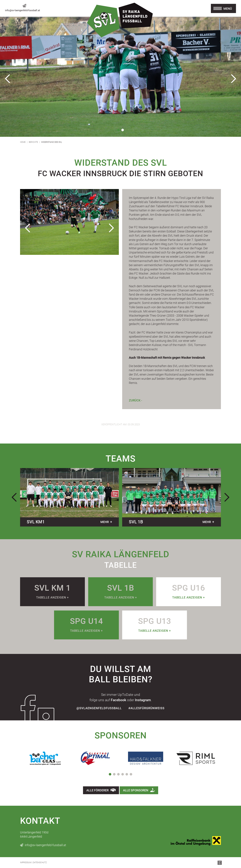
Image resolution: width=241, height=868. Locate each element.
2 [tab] (123, 130)
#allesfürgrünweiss (146, 708)
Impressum (26, 862)
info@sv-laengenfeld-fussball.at (23, 10)
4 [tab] (123, 774)
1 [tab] (118, 130)
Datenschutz (40, 862)
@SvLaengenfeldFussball (99, 708)
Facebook (118, 700)
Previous (8, 79)
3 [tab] (118, 774)
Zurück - (135, 400)
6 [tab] (131, 774)
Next (233, 79)
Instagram (143, 700)
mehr (105, 522)
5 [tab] (127, 774)
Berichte (33, 142)
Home (23, 142)
